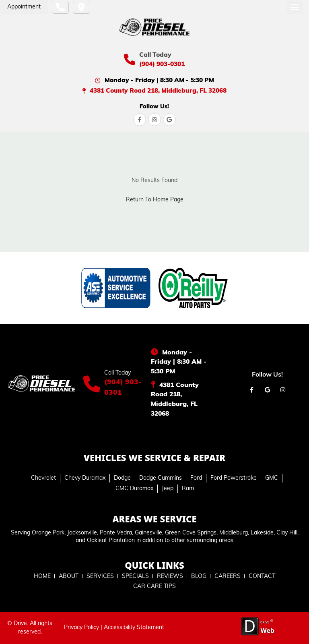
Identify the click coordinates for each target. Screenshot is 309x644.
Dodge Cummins (161, 478)
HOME (42, 577)
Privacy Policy (81, 628)
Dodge (122, 478)
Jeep (168, 489)
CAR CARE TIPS (154, 587)
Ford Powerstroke (234, 478)
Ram (188, 489)
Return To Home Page (155, 200)
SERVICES (100, 577)
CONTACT (262, 577)
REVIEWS (170, 577)
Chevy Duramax (85, 478)
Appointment (24, 7)
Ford (196, 478)
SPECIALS (135, 577)
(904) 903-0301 (162, 64)
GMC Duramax (134, 489)
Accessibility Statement (134, 628)
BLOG (199, 577)
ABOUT (69, 577)
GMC (272, 478)
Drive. (21, 624)
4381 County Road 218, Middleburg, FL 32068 (158, 91)
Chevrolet (43, 478)
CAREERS (228, 577)
